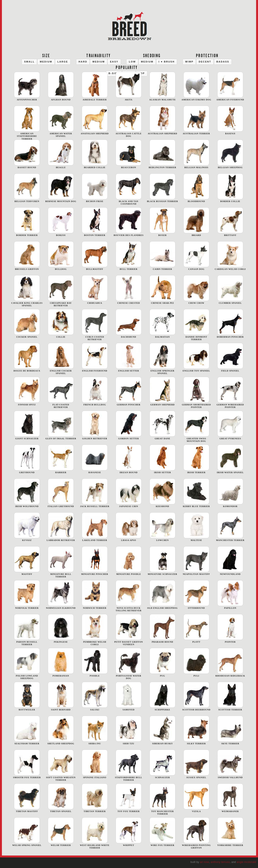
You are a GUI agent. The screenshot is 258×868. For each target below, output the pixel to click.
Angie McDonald (246, 862)
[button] (29, 62)
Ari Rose (205, 862)
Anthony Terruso (220, 862)
